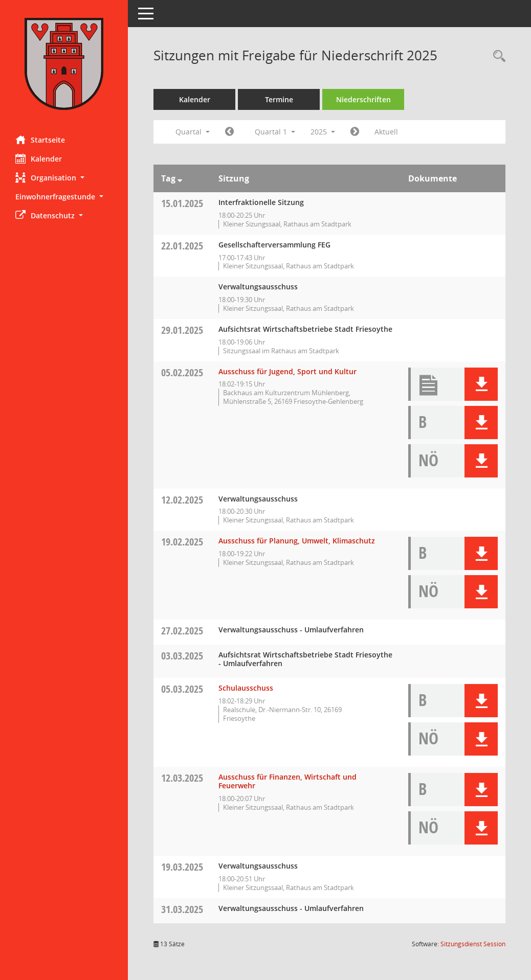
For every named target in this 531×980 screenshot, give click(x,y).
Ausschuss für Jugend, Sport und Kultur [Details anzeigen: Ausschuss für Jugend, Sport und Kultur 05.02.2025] (287, 371)
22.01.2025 (182, 246)
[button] (64, 178)
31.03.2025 (182, 909)
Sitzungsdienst (473, 944)
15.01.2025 (182, 203)
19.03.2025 (182, 867)
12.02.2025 (182, 500)
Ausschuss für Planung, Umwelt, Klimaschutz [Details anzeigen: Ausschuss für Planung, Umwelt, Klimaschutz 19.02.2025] (297, 541)
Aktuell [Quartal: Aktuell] (386, 132)
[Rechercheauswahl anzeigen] (497, 56)
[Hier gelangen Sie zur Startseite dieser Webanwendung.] (64, 64)
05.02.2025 (182, 372)
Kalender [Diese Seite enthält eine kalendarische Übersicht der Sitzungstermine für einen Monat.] (39, 158)
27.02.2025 (182, 631)
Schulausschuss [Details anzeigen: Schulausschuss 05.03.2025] (246, 688)
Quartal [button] (193, 132)
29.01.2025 (182, 330)
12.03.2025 (182, 778)
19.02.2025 (182, 542)
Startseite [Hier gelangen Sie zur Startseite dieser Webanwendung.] (40, 140)
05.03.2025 (182, 689)
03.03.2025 (182, 656)
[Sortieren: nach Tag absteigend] (180, 178)
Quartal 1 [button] (275, 132)
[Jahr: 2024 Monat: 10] (229, 132)
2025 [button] (323, 132)
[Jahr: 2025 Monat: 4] (355, 132)
